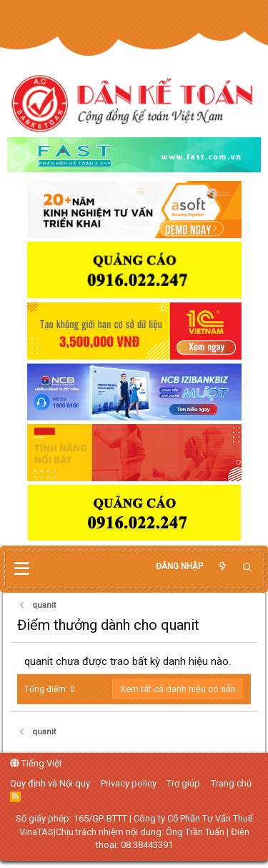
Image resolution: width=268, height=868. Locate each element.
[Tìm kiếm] (247, 568)
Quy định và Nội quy (50, 783)
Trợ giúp (183, 783)
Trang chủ (231, 783)
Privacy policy (129, 783)
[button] (22, 569)
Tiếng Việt (36, 763)
